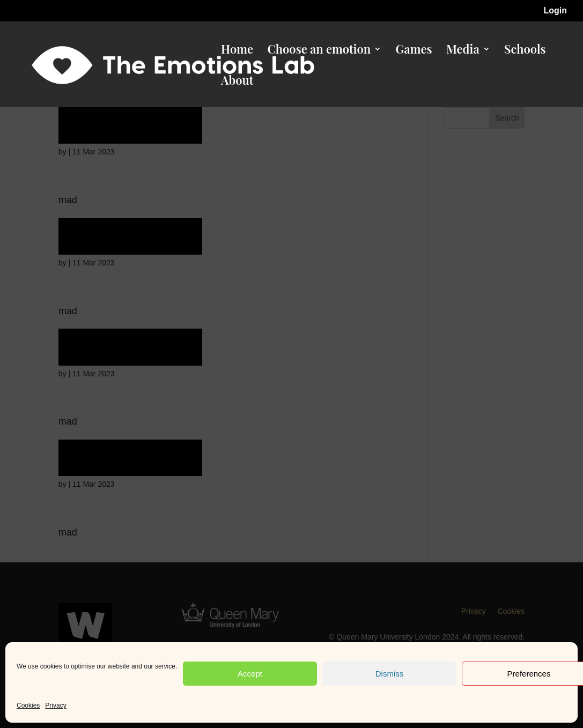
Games (414, 51)
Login (555, 11)
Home (237, 51)
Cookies (28, 705)
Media (463, 51)
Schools (525, 51)
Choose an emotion (319, 51)
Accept (250, 674)
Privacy (56, 705)
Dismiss (390, 674)
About (237, 82)
